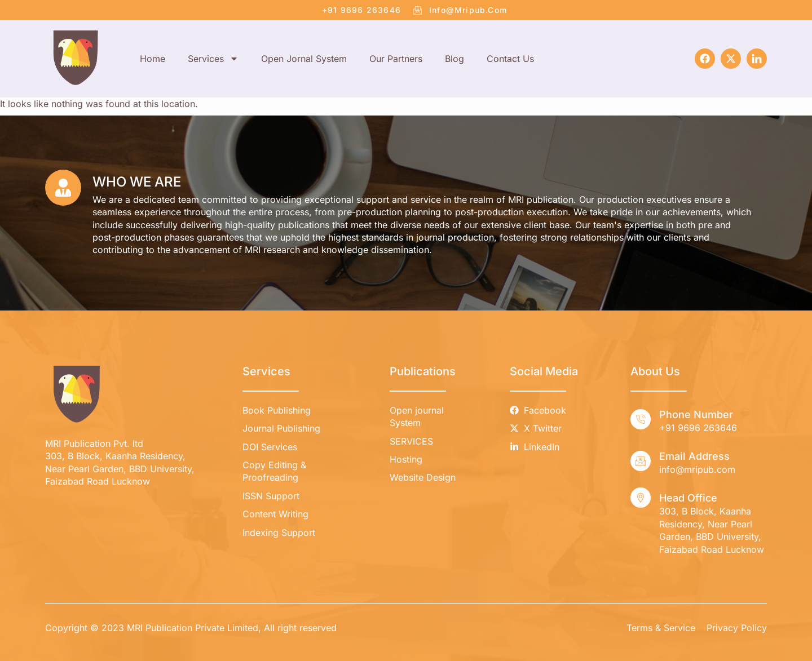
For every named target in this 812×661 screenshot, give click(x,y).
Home (153, 59)
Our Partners (396, 59)
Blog (454, 59)
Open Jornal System (304, 59)
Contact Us (510, 59)
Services (213, 59)
